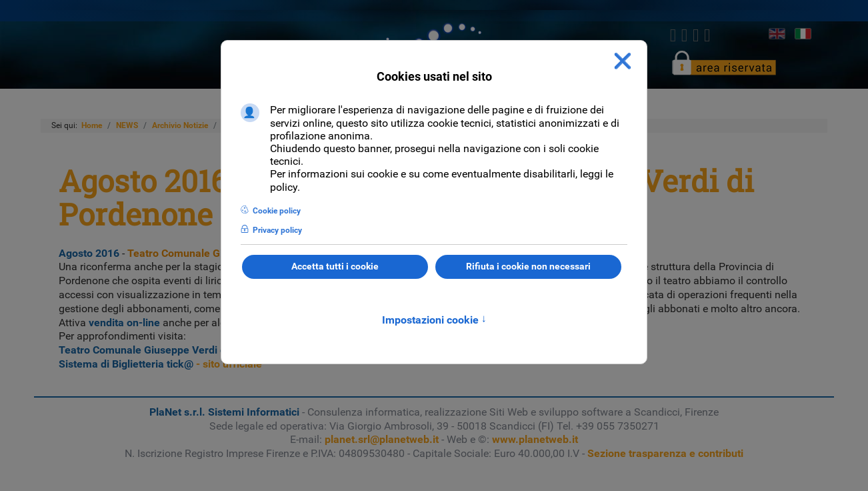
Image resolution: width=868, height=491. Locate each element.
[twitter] (684, 35)
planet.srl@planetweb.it (382, 439)
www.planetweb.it (535, 439)
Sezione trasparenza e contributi (665, 453)
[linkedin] (696, 35)
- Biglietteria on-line (220, 350)
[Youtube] (708, 35)
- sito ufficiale (160, 364)
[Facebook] (673, 35)
